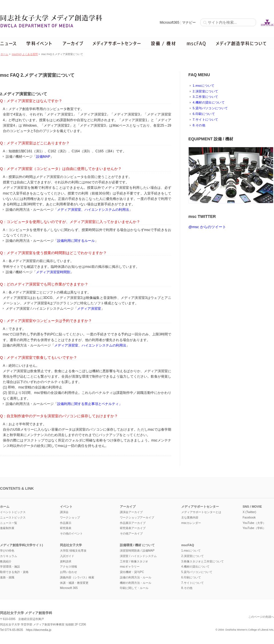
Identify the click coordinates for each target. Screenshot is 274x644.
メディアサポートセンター (200, 507)
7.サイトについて (205, 120)
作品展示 (66, 523)
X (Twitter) (249, 512)
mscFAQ (188, 545)
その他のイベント (71, 533)
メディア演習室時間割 (53, 272)
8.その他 (199, 125)
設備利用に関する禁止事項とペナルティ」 (90, 404)
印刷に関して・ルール (134, 588)
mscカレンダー (191, 523)
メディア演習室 (89, 309)
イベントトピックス (13, 512)
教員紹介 (6, 561)
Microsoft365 (169, 23)
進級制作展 (7, 528)
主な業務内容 (190, 518)
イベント (66, 507)
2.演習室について (205, 91)
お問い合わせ (68, 572)
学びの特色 (7, 551)
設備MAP (43, 157)
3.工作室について (205, 97)
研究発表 (66, 528)
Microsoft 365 (69, 588)
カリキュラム (9, 556)
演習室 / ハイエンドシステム (138, 556)
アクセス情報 (68, 567)
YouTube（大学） (254, 523)
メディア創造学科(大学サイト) (21, 545)
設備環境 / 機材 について (137, 545)
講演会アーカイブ (131, 512)
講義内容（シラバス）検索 (77, 577)
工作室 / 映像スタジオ (134, 561)
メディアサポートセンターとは (201, 512)
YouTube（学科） (254, 528)
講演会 (64, 512)
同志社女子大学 (71, 545)
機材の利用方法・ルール (136, 583)
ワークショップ (70, 518)
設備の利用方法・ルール (136, 577)
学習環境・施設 (10, 567)
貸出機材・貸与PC (132, 572)
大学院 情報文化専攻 (73, 551)
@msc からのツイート (207, 227)
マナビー (189, 23)
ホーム (4, 54)
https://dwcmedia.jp (39, 630)
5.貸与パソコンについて (210, 108)
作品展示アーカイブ (133, 523)
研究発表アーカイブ (133, 528)
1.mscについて (204, 86)
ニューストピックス (13, 518)
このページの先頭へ (261, 617)
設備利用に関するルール (76, 241)
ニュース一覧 (9, 523)
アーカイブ (128, 507)
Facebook (249, 518)
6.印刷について (204, 114)
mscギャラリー (130, 567)
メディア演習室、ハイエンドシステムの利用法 (93, 210)
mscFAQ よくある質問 (25, 54)
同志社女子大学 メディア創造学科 (26, 613)
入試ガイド (67, 556)
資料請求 (66, 561)
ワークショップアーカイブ (137, 518)
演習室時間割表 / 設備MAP (137, 551)
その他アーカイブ (131, 533)
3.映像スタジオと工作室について (203, 561)
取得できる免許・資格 (14, 572)
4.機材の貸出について (209, 102)
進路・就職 (7, 577)
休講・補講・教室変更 (74, 583)
